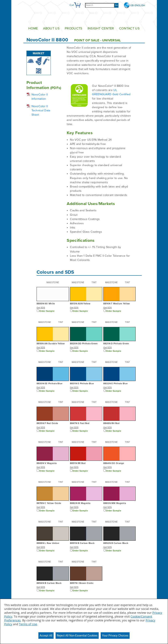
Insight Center (101, 28)
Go (116, 5)
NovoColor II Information (40, 97)
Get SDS (41, 308)
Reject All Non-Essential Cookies (77, 636)
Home (33, 28)
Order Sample (47, 311)
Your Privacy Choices (115, 636)
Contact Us (129, 28)
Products (73, 28)
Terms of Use (28, 624)
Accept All (46, 636)
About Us (51, 28)
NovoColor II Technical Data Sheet (41, 110)
